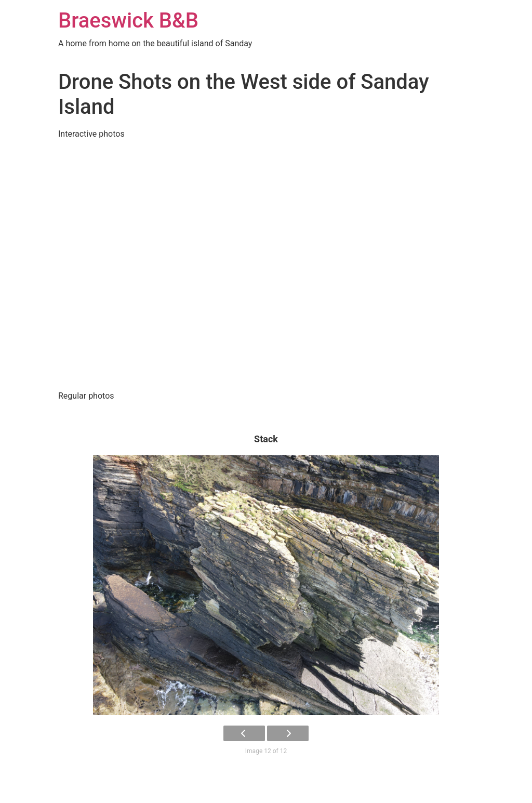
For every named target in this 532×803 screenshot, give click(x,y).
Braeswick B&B (128, 21)
